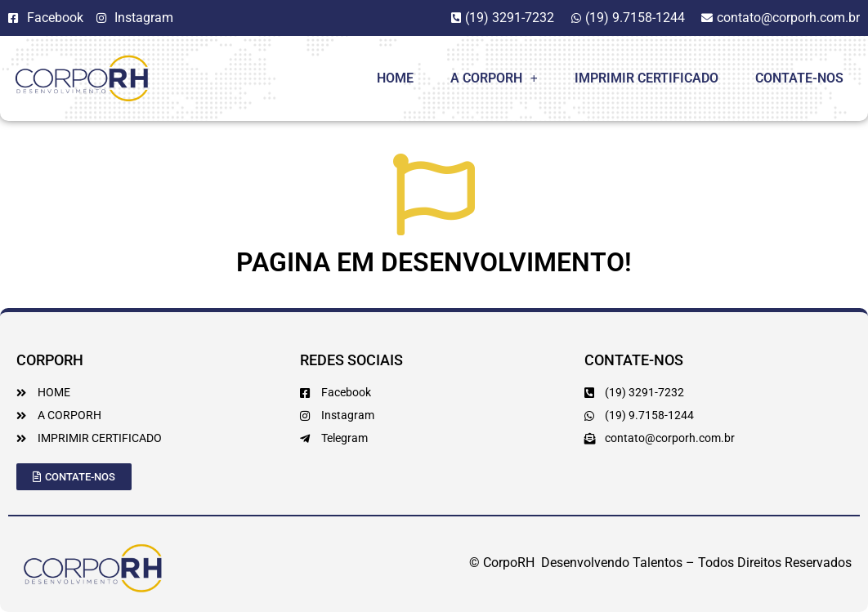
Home (395, 78)
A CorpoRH (494, 78)
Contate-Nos (799, 78)
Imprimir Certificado (647, 78)
